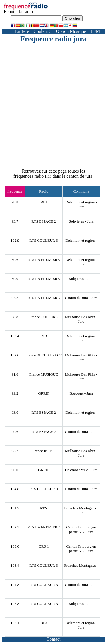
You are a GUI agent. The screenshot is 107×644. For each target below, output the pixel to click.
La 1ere (22, 31)
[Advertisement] (53, 99)
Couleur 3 (43, 31)
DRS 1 (44, 546)
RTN (44, 508)
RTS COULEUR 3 (44, 240)
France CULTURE (44, 317)
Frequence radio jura (53, 39)
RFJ (44, 202)
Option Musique (71, 31)
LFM (95, 31)
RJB (44, 336)
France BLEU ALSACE (44, 355)
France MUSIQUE (44, 374)
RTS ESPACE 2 (44, 221)
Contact (54, 639)
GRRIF (44, 393)
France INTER (44, 451)
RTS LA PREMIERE (44, 260)
